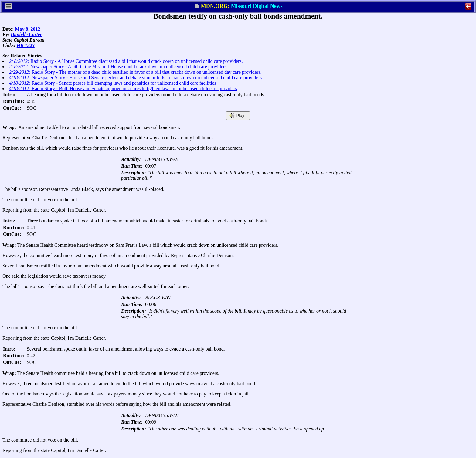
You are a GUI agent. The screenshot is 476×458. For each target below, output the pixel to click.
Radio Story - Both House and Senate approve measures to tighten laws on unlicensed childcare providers (123, 88)
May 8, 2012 (27, 29)
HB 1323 (26, 45)
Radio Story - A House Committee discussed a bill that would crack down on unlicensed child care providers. (126, 61)
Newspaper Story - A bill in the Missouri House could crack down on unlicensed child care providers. (118, 67)
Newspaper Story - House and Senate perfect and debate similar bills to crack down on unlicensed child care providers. (136, 78)
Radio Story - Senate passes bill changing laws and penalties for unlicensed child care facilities (113, 83)
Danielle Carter (26, 34)
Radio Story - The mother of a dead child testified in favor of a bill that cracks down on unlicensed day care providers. (135, 72)
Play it (238, 116)
